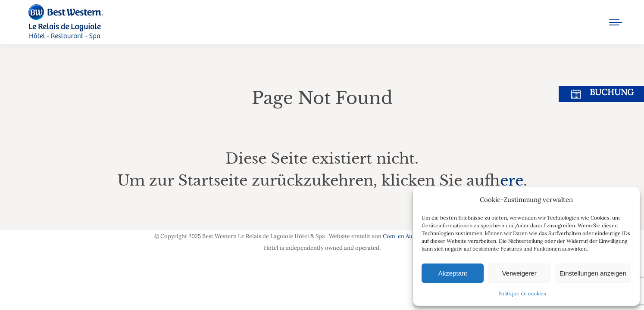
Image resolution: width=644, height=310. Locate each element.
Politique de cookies (522, 293)
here (512, 180)
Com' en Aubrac (404, 236)
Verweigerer (519, 273)
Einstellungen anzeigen (593, 273)
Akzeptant (453, 273)
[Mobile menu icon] (616, 22)
